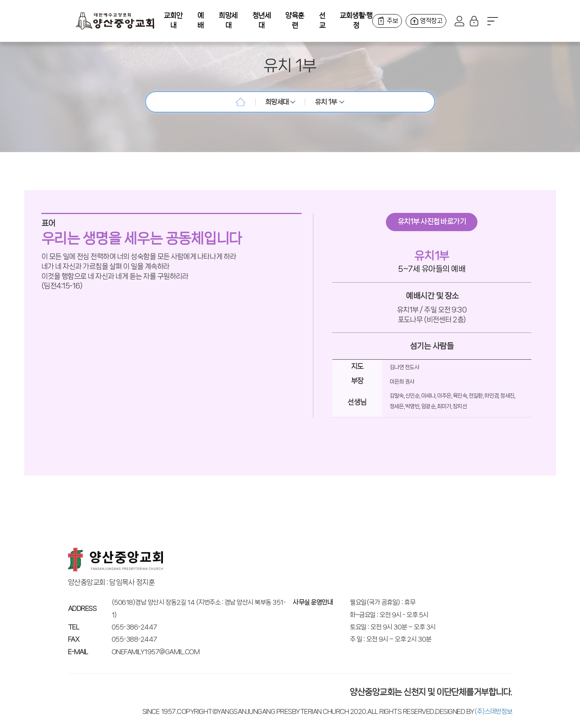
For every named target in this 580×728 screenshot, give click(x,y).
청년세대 (262, 21)
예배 (201, 21)
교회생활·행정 (356, 21)
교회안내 (173, 21)
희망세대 (228, 21)
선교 (322, 21)
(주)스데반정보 (493, 711)
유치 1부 (330, 102)
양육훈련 (295, 21)
